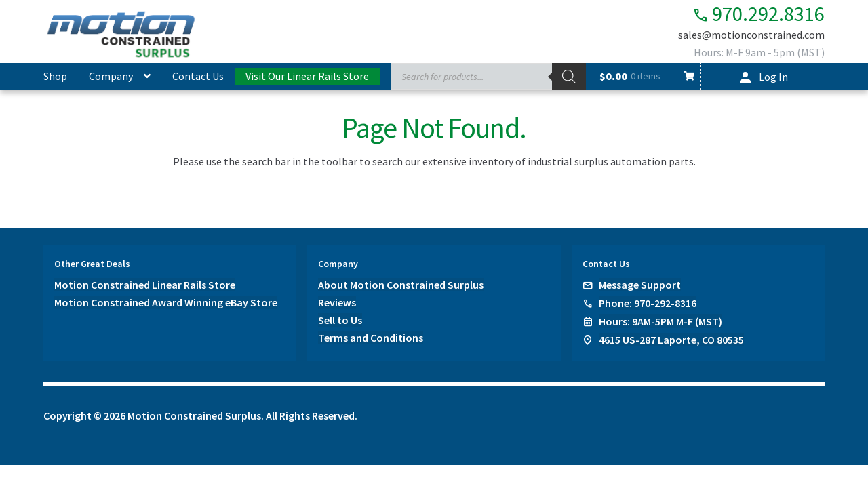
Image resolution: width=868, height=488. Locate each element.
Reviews (337, 302)
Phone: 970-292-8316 (648, 303)
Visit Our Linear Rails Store (307, 76)
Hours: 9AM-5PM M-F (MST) (660, 321)
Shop (55, 76)
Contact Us (198, 76)
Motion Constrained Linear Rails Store (145, 285)
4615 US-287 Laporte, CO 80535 (671, 340)
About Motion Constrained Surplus (401, 285)
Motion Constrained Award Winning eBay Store (166, 302)
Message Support (640, 285)
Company (111, 76)
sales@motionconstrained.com (751, 35)
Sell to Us (340, 320)
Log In (773, 77)
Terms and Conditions (371, 338)
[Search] (569, 77)
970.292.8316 (755, 14)
